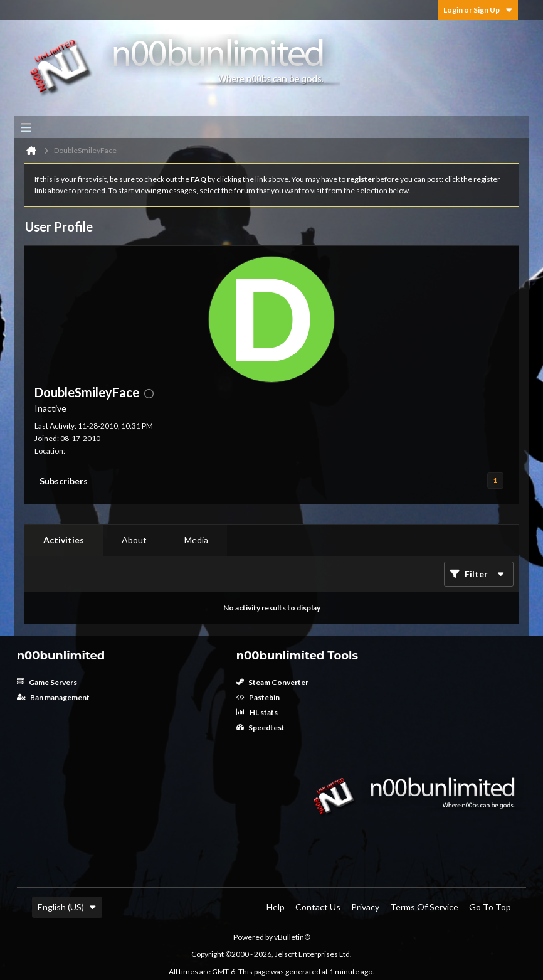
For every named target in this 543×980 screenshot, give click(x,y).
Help (276, 907)
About (134, 540)
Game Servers (47, 682)
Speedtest (261, 727)
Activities (64, 540)
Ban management (53, 697)
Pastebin (258, 697)
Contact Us (318, 907)
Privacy (365, 907)
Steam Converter (272, 682)
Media (196, 540)
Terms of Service (424, 907)
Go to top (490, 907)
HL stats (257, 712)
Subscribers (64, 481)
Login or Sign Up (478, 10)
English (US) (67, 907)
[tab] (64, 540)
